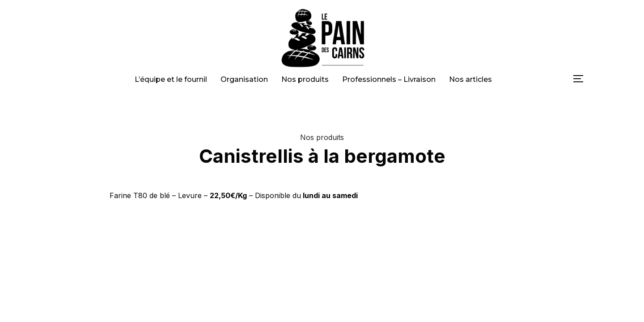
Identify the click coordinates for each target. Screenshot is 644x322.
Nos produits (305, 79)
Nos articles (470, 79)
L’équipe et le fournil (171, 79)
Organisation (244, 79)
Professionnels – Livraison (389, 79)
